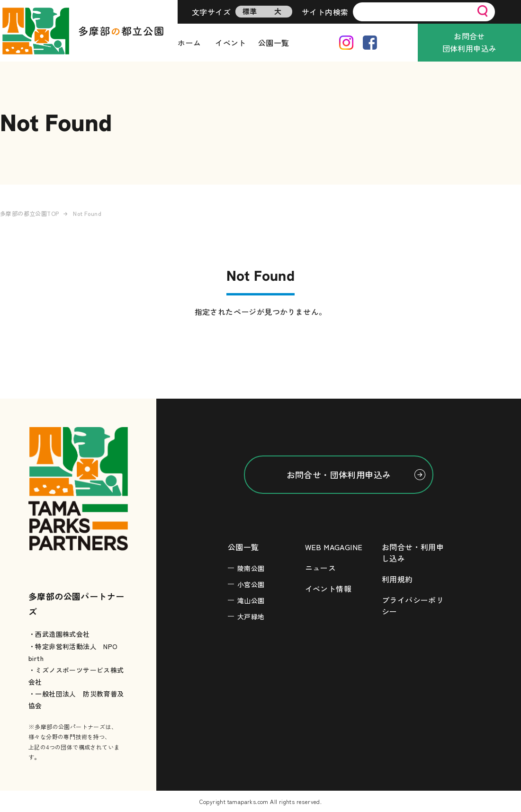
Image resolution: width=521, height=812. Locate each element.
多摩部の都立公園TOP (29, 213)
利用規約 (397, 579)
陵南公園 (251, 568)
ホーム (189, 43)
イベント (231, 43)
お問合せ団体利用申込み (470, 42)
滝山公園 (251, 600)
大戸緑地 (251, 616)
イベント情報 (328, 589)
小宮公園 (251, 584)
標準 (250, 11)
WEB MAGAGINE (334, 547)
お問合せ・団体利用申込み (339, 474)
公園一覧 (274, 43)
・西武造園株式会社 (59, 634)
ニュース (321, 568)
